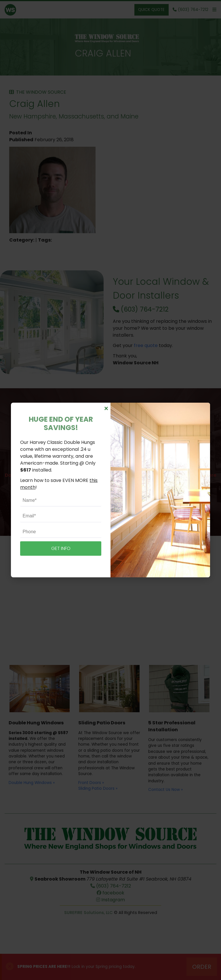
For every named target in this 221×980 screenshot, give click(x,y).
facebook (110, 893)
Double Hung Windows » (32, 783)
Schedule (110, 505)
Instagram (110, 900)
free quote (146, 345)
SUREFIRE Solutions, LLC (88, 913)
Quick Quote (151, 10)
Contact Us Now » (165, 790)
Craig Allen (103, 53)
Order (202, 967)
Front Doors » (91, 783)
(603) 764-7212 (141, 309)
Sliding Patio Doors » (98, 788)
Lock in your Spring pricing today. (76, 967)
